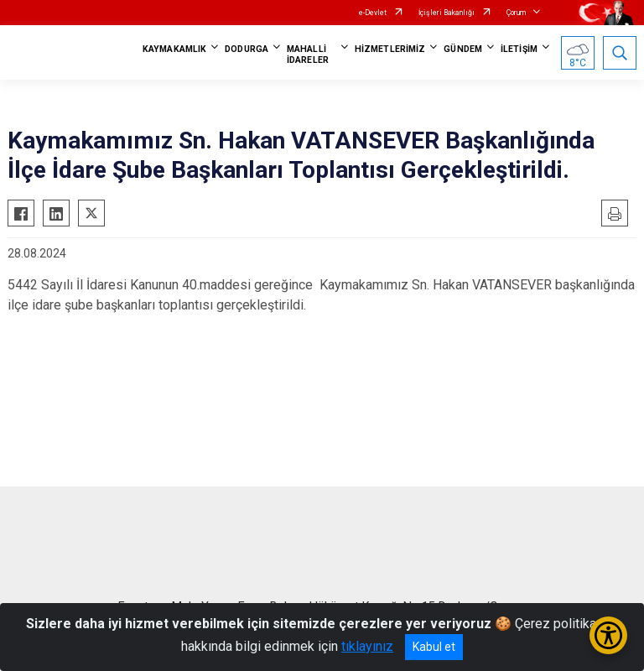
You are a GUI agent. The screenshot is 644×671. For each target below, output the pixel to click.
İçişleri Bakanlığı (447, 13)
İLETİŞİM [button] (519, 49)
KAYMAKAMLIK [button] (174, 49)
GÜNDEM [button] (463, 49)
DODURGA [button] (247, 49)
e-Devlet (373, 13)
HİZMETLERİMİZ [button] (390, 49)
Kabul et (434, 647)
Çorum (516, 13)
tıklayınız (367, 646)
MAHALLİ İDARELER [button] (308, 55)
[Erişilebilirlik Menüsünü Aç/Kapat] (608, 635)
